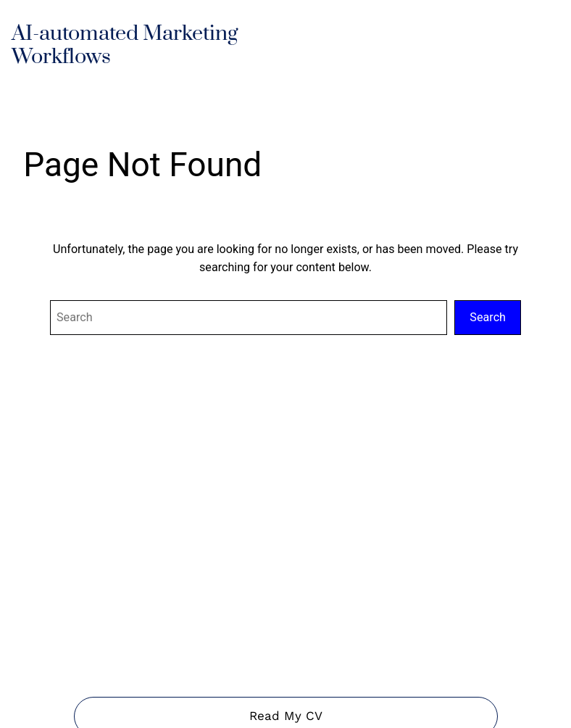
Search (488, 317)
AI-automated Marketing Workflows (125, 46)
